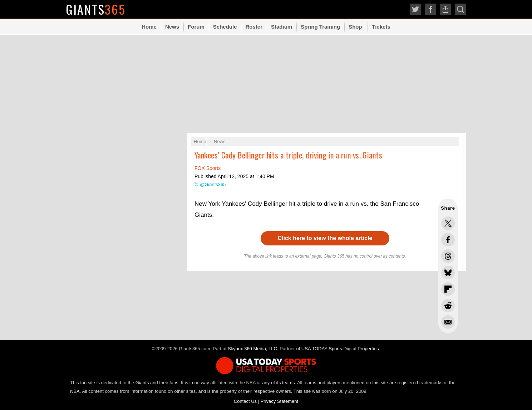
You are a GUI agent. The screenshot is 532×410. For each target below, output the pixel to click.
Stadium (282, 27)
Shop (355, 27)
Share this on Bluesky (448, 273)
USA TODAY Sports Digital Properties (340, 349)
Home (149, 27)
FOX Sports (208, 168)
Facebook (430, 9)
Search (460, 9)
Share (445, 9)
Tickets (381, 27)
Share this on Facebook (448, 240)
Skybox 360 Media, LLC (252, 349)
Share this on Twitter (448, 223)
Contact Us (245, 401)
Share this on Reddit (448, 306)
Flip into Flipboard (448, 289)
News (172, 27)
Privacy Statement (280, 401)
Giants (96, 9)
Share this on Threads (448, 256)
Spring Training (320, 27)
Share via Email (448, 322)
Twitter (415, 9)
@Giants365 (213, 184)
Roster (254, 27)
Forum (196, 27)
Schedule (225, 27)
